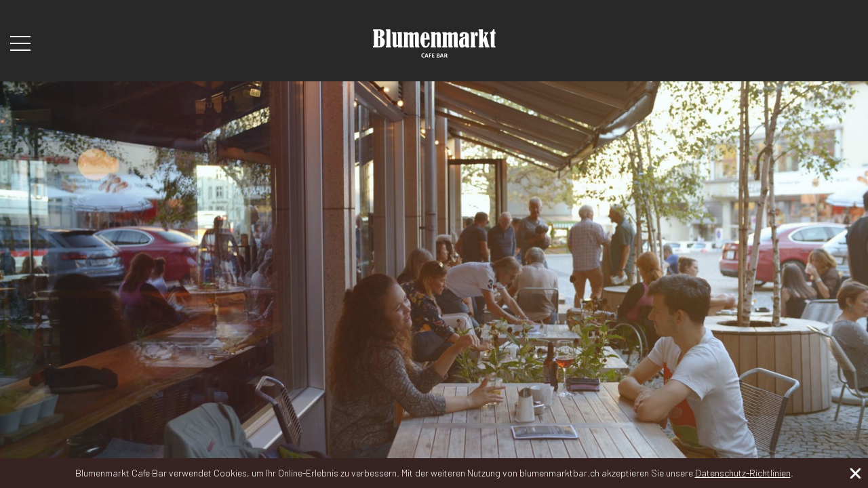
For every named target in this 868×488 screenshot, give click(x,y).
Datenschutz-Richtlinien (743, 473)
